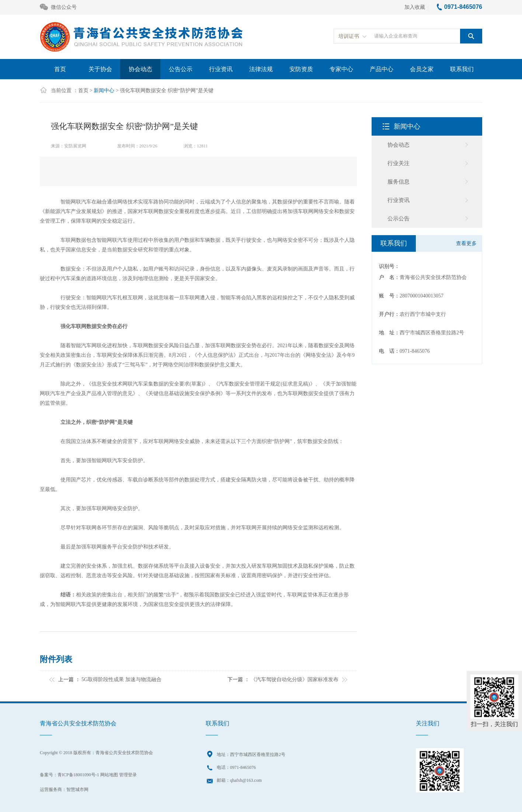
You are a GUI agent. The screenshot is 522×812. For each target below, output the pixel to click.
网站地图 (109, 775)
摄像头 (254, 269)
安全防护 (133, 461)
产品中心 (382, 69)
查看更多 (466, 243)
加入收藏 (415, 7)
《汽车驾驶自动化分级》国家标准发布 (295, 679)
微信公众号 (58, 8)
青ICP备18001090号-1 (78, 775)
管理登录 (128, 775)
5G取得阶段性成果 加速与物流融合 (121, 679)
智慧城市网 (77, 790)
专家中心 (341, 69)
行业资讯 (221, 69)
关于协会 (100, 69)
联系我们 (462, 69)
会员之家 (422, 69)
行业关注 (399, 163)
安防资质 (301, 69)
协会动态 (140, 69)
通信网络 (117, 202)
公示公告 (399, 219)
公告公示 (181, 69)
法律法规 (261, 69)
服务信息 (399, 182)
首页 (60, 69)
